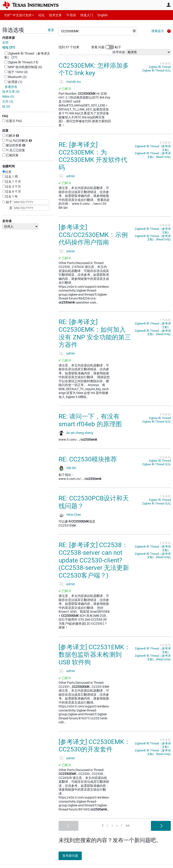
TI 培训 (67, 15)
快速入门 (82, 15)
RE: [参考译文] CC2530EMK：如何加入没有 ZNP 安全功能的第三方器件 (95, 333)
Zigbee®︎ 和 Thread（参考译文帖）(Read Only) (153, 155)
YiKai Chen (74, 515)
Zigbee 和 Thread (160, 67)
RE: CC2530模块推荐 (88, 459)
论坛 (39, 15)
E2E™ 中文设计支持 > (18, 15)
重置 (51, 30)
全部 (5, 42)
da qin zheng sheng (80, 433)
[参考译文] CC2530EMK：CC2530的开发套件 (94, 746)
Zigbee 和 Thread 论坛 (156, 70)
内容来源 (9, 38)
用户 (168, 5)
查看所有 (11, 87)
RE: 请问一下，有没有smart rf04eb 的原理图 (90, 420)
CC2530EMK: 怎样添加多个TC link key (94, 69)
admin (71, 176)
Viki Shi (71, 468)
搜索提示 (158, 31)
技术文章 (52, 15)
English (97, 15)
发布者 (7, 221)
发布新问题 (73, 856)
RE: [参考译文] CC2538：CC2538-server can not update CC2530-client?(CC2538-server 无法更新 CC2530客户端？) (94, 560)
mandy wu (74, 82)
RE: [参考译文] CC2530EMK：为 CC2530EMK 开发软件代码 (93, 156)
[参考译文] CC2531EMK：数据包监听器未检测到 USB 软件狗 (94, 655)
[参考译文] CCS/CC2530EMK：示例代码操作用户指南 (93, 235)
